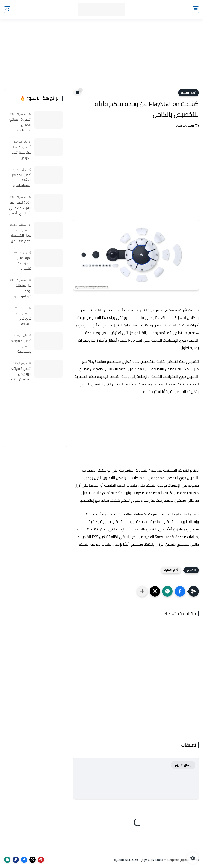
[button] (180, 591)
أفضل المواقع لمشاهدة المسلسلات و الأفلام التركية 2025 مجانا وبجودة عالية (22, 180)
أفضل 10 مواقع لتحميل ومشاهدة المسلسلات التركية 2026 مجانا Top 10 (20, 125)
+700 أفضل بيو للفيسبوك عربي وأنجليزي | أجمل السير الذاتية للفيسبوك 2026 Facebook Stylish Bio (20, 208)
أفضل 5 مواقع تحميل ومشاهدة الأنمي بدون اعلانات (21, 346)
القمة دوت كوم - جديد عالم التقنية (139, 860)
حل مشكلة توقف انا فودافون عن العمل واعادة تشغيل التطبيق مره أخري (20, 291)
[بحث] (7, 10)
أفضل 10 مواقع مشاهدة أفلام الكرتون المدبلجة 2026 (20, 153)
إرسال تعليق (183, 765)
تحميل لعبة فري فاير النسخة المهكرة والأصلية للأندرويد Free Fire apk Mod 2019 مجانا (22, 319)
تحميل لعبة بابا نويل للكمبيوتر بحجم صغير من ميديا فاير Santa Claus (20, 236)
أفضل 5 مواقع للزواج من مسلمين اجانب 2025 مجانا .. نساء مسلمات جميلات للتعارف (20, 374)
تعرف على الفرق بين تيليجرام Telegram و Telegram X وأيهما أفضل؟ (21, 263)
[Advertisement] (101, 57)
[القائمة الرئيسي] (196, 10)
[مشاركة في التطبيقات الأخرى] (142, 591)
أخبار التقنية (188, 93)
